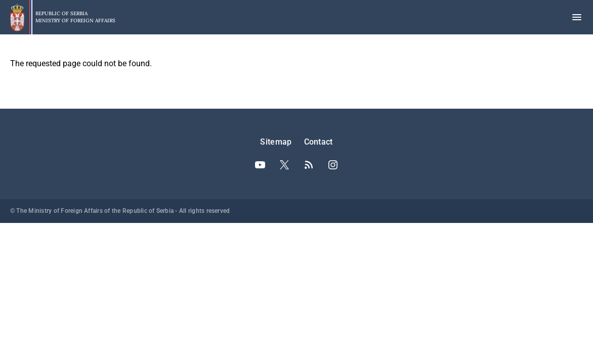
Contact (319, 142)
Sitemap (276, 142)
